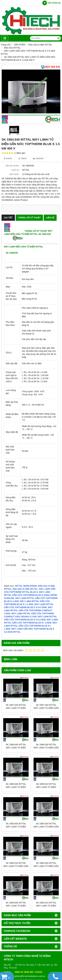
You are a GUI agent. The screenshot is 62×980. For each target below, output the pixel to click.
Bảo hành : (15, 174)
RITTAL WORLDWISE (26, 586)
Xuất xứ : (16, 170)
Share (8, 159)
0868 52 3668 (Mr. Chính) (28, 972)
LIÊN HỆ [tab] (50, 218)
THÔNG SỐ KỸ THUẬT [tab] (29, 218)
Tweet (23, 159)
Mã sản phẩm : (13, 166)
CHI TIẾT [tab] (8, 218)
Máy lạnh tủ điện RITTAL (25, 589)
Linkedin (38, 159)
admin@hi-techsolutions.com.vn (30, 976)
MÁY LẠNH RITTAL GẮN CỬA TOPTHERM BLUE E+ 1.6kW (31, 626)
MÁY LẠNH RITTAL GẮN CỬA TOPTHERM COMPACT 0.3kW (28, 610)
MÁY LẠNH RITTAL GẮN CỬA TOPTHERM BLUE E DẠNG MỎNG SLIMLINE (31, 595)
